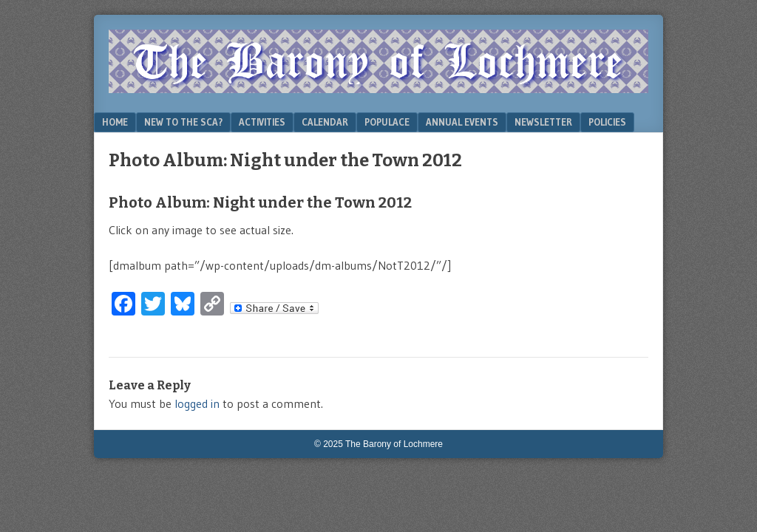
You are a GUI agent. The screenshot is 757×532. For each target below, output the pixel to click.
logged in (197, 403)
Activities (262, 122)
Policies (607, 122)
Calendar (325, 122)
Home (115, 122)
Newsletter (543, 122)
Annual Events (462, 122)
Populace (387, 122)
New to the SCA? (183, 122)
